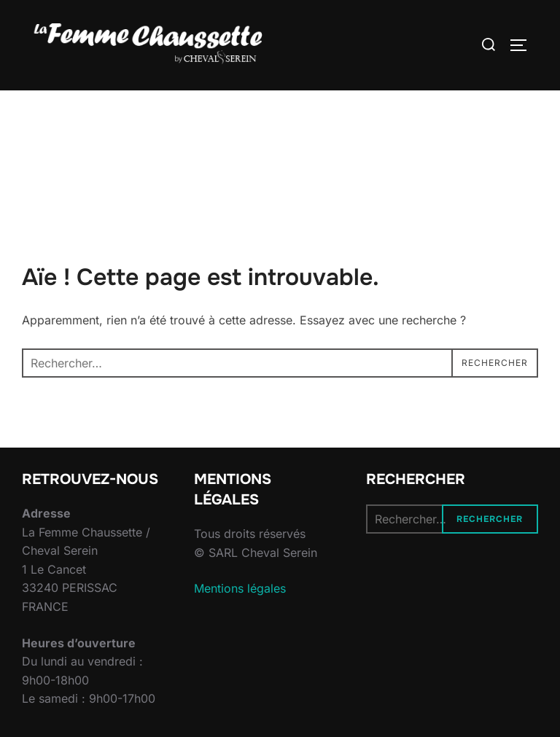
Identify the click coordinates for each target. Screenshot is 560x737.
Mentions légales (240, 588)
